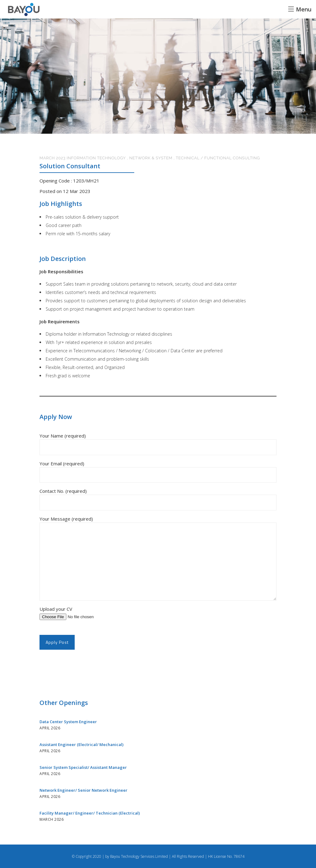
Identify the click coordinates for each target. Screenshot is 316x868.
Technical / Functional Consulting (218, 158)
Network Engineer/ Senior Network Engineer (84, 790)
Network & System (151, 158)
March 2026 (52, 819)
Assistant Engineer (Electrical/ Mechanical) (82, 744)
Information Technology (96, 158)
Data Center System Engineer (69, 722)
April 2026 (50, 728)
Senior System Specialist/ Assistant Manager (84, 767)
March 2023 (52, 158)
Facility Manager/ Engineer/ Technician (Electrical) (90, 813)
